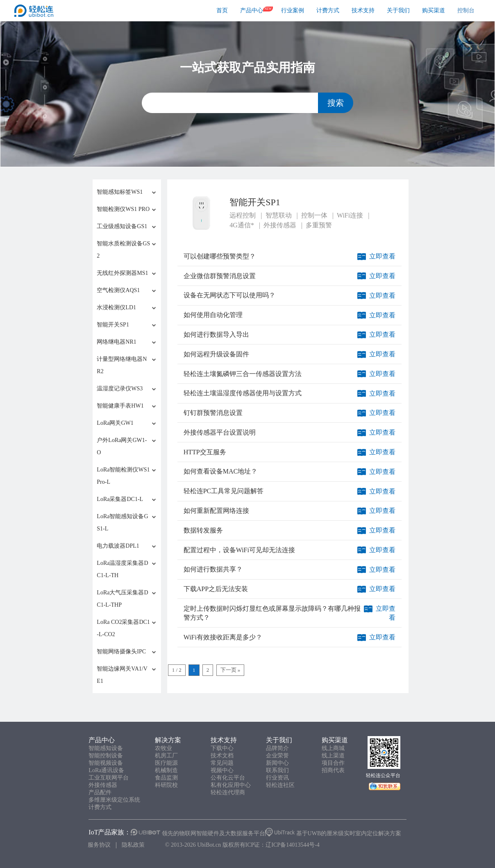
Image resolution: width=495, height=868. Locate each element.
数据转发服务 (203, 530)
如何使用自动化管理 (213, 315)
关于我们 (398, 10)
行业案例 (293, 10)
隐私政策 (133, 845)
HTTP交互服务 (205, 452)
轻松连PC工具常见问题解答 (224, 491)
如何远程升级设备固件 (216, 354)
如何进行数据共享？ (213, 569)
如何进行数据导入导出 (216, 334)
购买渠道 (434, 10)
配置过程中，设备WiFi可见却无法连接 (239, 550)
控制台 (466, 10)
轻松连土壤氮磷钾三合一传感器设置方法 (243, 374)
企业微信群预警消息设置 (220, 276)
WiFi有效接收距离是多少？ (223, 637)
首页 (222, 10)
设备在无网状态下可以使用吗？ (229, 295)
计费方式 (328, 10)
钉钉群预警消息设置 (213, 413)
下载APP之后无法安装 (216, 589)
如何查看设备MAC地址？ (220, 471)
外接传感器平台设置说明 (220, 432)
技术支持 (363, 10)
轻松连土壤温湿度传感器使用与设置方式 (243, 393)
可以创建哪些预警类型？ (220, 256)
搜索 (336, 103)
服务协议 (99, 845)
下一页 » (230, 670)
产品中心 (252, 10)
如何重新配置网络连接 (216, 511)
